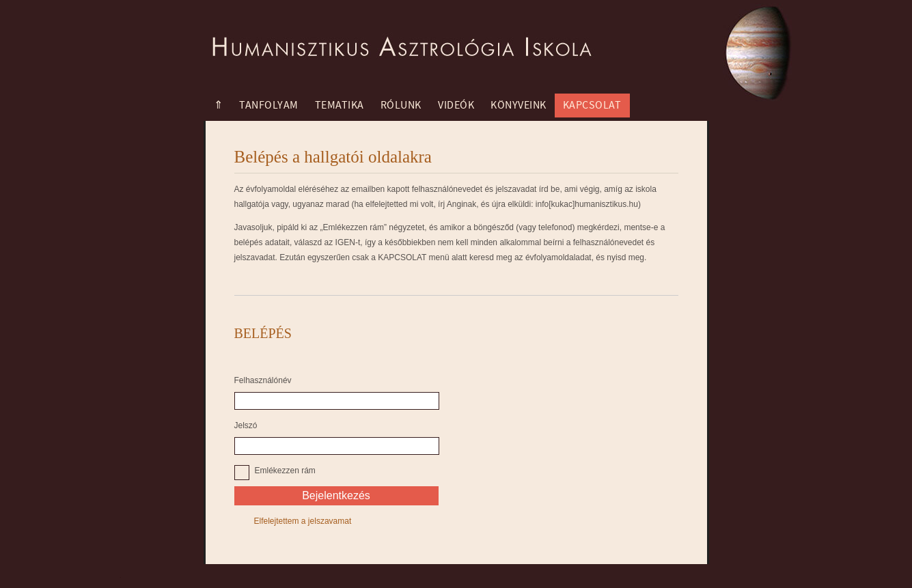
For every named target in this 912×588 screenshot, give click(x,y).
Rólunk (401, 105)
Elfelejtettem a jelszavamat (303, 521)
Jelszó (246, 425)
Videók (456, 105)
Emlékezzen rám (285, 471)
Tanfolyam (269, 105)
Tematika (340, 105)
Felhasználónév (263, 380)
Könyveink (519, 105)
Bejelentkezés (336, 495)
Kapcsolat (592, 105)
